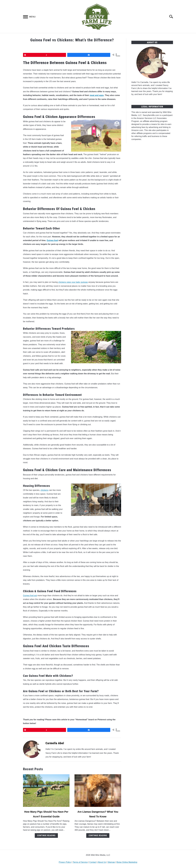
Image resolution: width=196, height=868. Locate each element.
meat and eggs (97, 95)
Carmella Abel (55, 743)
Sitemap (111, 862)
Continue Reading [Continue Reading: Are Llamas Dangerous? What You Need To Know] (98, 835)
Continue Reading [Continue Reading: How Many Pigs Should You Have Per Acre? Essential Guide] (46, 835)
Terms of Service (80, 862)
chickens (44, 490)
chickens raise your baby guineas (73, 282)
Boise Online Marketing (127, 862)
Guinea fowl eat (30, 596)
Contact (93, 862)
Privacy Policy (65, 862)
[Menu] (25, 17)
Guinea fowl (52, 240)
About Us (102, 862)
